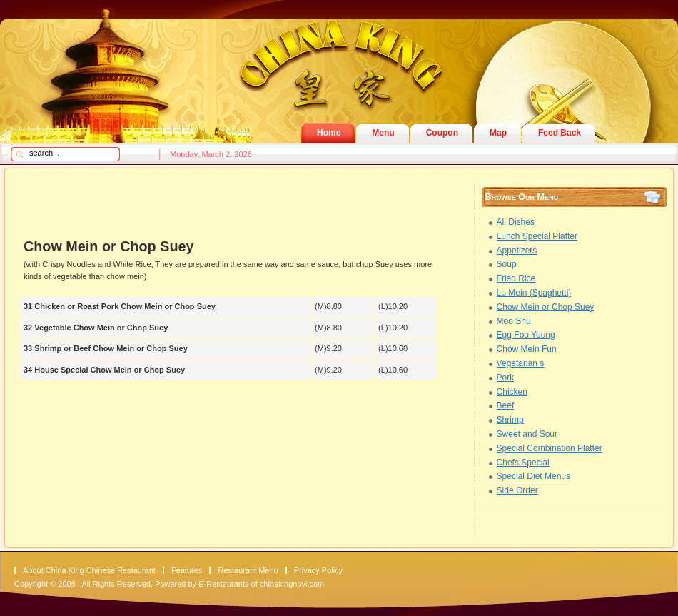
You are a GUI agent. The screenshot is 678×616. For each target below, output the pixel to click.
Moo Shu (514, 321)
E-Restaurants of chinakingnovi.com (261, 584)
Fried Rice (516, 278)
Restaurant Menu (248, 570)
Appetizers (517, 251)
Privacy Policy (318, 570)
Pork (506, 378)
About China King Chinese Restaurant (89, 570)
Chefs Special (523, 463)
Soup (507, 264)
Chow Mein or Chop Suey (546, 307)
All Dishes (516, 222)
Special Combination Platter (550, 448)
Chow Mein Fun (527, 349)
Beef (506, 405)
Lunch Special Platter (537, 236)
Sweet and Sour (527, 434)
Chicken (512, 392)
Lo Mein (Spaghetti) (534, 293)
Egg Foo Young (526, 335)
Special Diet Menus (533, 476)
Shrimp (510, 420)
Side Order (517, 490)
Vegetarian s (521, 363)
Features (187, 570)
